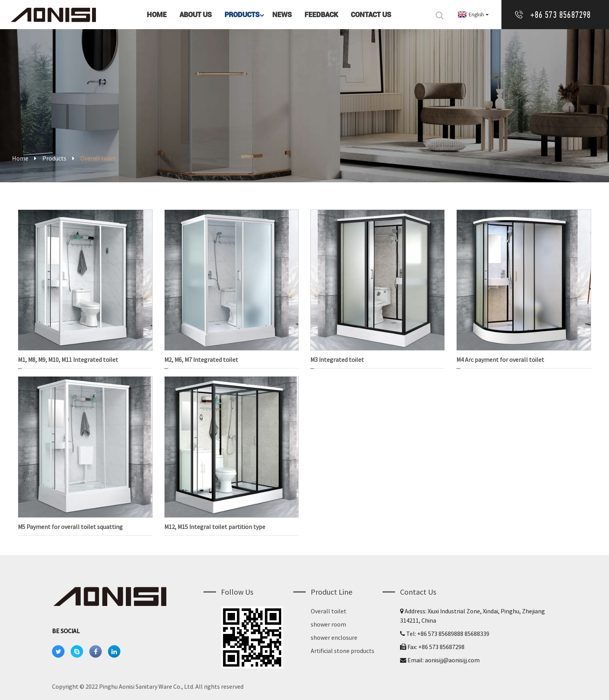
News (282, 15)
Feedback (321, 15)
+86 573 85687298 (561, 15)
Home (157, 15)
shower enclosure (334, 637)
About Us (196, 15)
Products (245, 15)
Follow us (237, 592)
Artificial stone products (343, 651)
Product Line (331, 592)
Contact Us (371, 15)
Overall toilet (329, 611)
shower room (328, 624)
